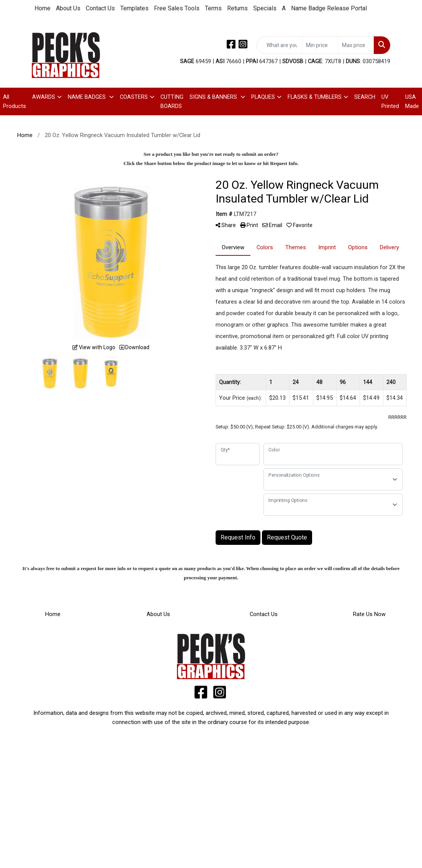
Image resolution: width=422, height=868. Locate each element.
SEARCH (365, 97)
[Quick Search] (279, 45)
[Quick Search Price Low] (320, 45)
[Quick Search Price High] (356, 45)
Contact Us (100, 8)
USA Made (412, 101)
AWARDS (44, 97)
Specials (265, 8)
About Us (68, 8)
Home (43, 8)
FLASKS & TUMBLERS (315, 97)
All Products (15, 101)
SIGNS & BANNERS (214, 97)
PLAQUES (263, 97)
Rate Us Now (369, 614)
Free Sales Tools (177, 8)
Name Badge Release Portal (329, 8)
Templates (134, 8)
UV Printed (390, 101)
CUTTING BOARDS (172, 101)
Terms (213, 8)
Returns (237, 8)
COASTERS (134, 97)
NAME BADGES (88, 97)
